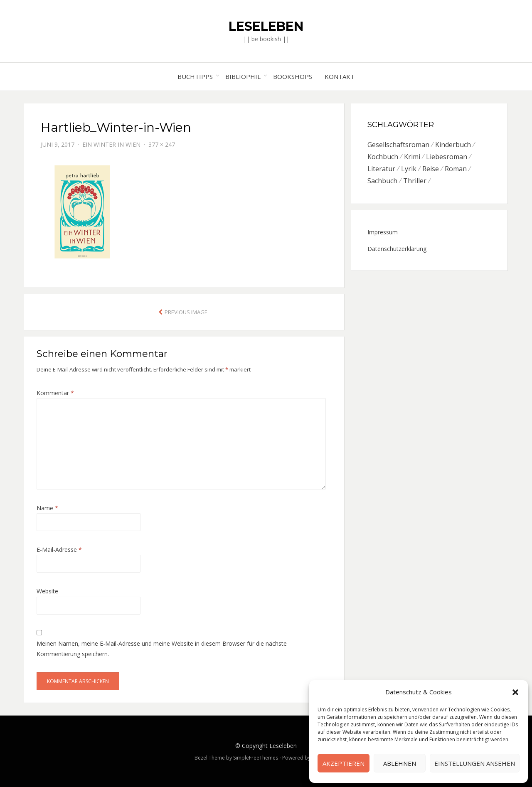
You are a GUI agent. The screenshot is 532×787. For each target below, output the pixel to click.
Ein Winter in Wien (111, 144)
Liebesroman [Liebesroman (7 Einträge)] (447, 157)
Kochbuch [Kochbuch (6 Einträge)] (383, 157)
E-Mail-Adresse (59, 550)
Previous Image (186, 312)
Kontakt (340, 76)
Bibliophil (243, 76)
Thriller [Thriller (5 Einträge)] (415, 181)
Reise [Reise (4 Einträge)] (431, 169)
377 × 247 (162, 144)
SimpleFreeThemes (256, 758)
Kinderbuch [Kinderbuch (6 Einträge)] (453, 145)
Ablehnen (400, 763)
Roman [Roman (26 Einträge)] (456, 169)
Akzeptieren (344, 763)
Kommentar (55, 393)
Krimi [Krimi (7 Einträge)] (412, 157)
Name (47, 508)
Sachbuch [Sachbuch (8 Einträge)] (382, 181)
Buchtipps (195, 76)
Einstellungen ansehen (475, 763)
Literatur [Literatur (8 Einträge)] (381, 169)
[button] (515, 692)
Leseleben (266, 26)
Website (47, 591)
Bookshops (293, 76)
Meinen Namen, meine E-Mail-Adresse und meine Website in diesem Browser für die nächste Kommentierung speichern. (162, 649)
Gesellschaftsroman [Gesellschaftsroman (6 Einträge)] (398, 145)
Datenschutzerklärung (397, 249)
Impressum (383, 232)
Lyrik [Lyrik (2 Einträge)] (409, 169)
